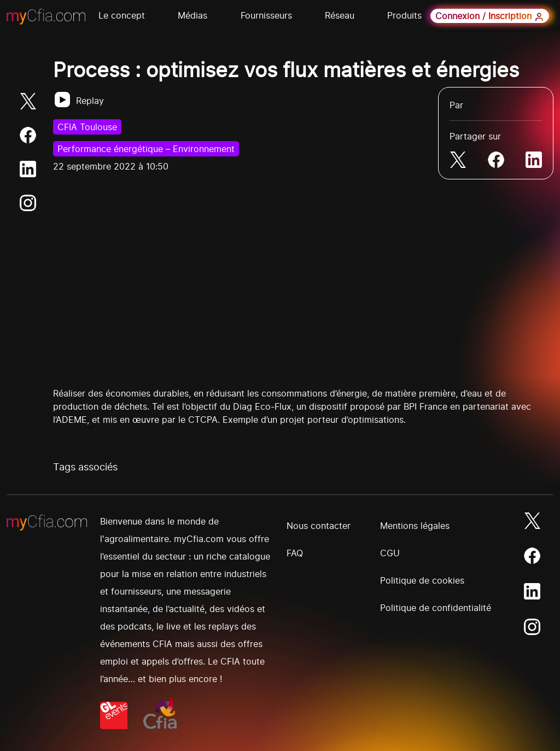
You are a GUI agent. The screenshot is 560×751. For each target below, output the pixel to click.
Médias (192, 15)
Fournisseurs (266, 15)
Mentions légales (415, 526)
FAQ (295, 553)
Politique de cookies (422, 580)
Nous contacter (319, 526)
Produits (404, 15)
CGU (390, 553)
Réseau (340, 15)
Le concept (122, 15)
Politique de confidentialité (436, 608)
